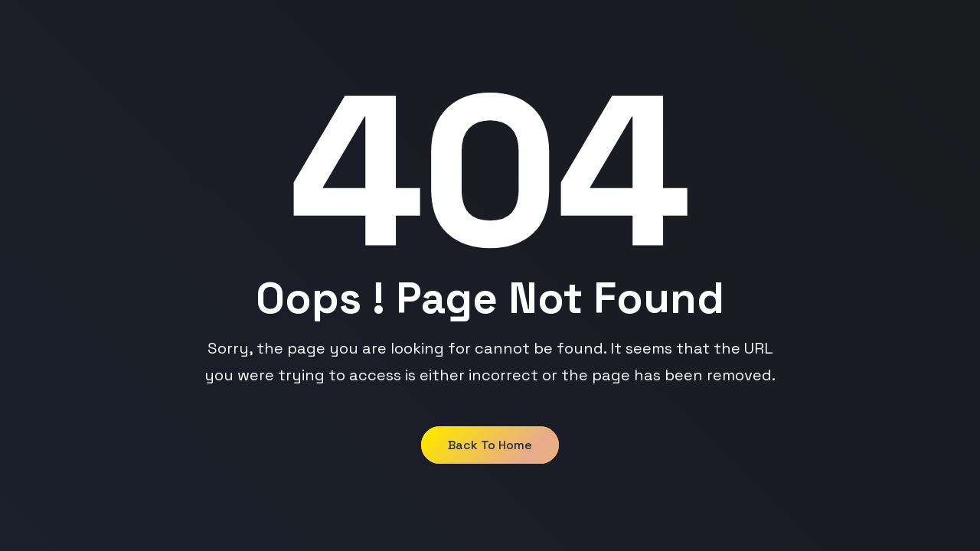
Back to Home (490, 445)
